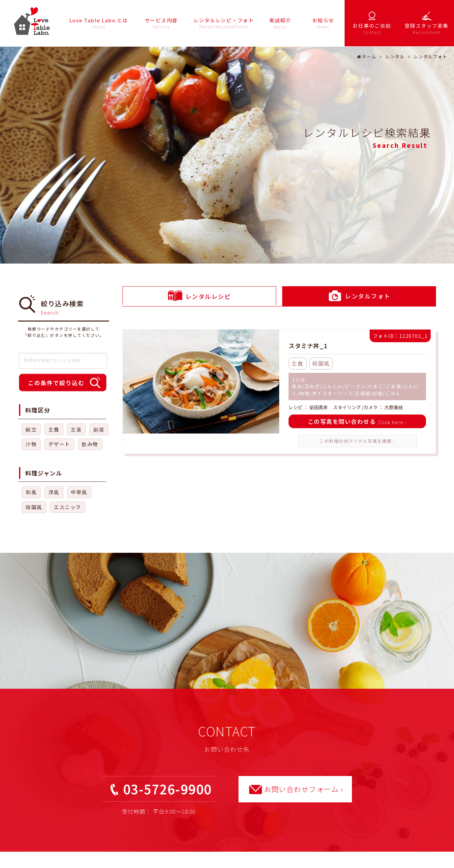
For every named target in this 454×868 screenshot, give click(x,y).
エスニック (68, 507)
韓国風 (34, 507)
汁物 (31, 444)
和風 (31, 492)
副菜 (99, 429)
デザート (59, 444)
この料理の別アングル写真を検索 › (357, 441)
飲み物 (90, 444)
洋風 (54, 492)
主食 (54, 429)
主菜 (76, 429)
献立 (31, 429)
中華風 (79, 492)
